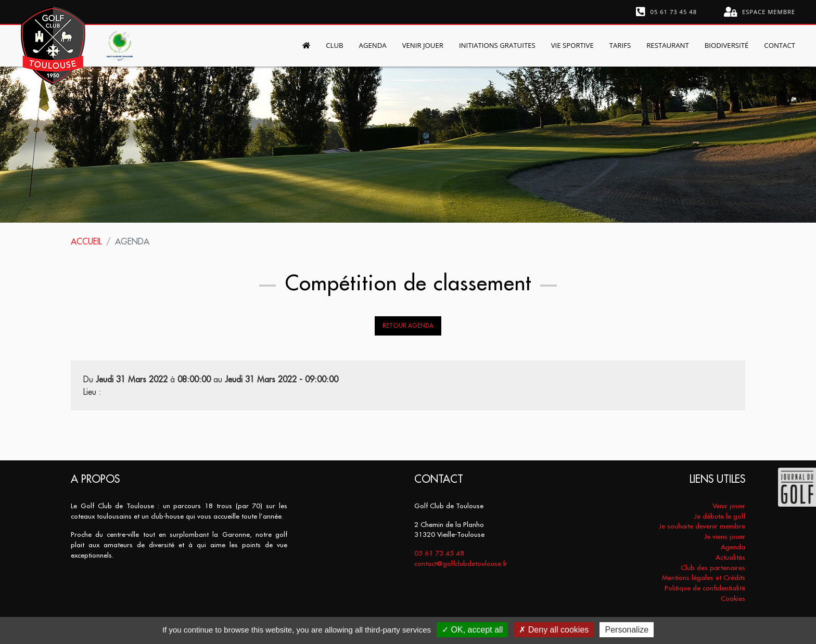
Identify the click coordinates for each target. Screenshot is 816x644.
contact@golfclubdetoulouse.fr (461, 564)
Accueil (86, 241)
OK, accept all (472, 630)
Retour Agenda (408, 326)
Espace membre (760, 12)
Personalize (627, 630)
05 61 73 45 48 (667, 12)
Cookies (733, 598)
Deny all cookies (554, 630)
